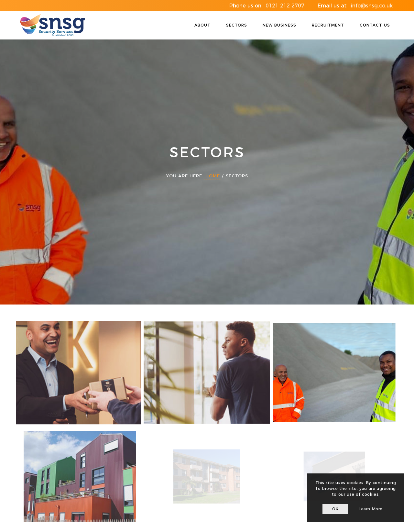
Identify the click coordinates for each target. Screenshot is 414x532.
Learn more (371, 509)
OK (335, 509)
